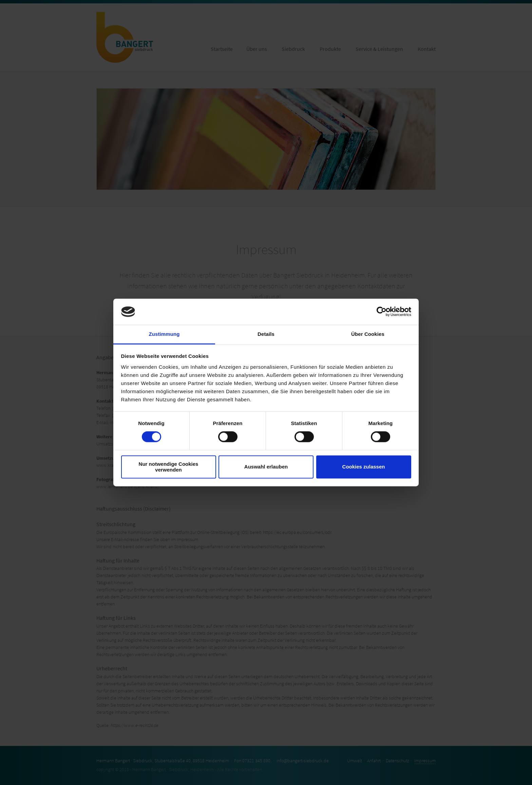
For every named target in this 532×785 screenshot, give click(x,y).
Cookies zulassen (364, 467)
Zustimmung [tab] (164, 334)
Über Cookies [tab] (368, 334)
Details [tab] (266, 334)
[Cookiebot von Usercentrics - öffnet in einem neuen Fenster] (382, 312)
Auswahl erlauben (266, 467)
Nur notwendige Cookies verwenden (169, 467)
